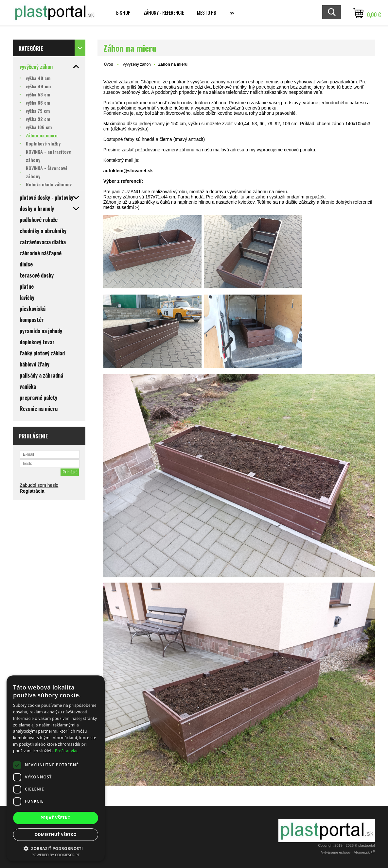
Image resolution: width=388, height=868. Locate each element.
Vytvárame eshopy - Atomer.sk (348, 852)
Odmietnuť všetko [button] (56, 834)
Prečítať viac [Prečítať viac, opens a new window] (67, 751)
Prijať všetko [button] (56, 818)
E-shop (123, 12)
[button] (56, 848)
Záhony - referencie (164, 12)
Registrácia (32, 491)
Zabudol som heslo (39, 485)
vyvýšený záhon (137, 64)
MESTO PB (207, 12)
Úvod (109, 64)
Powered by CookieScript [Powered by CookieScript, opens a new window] (56, 855)
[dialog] (56, 768)
